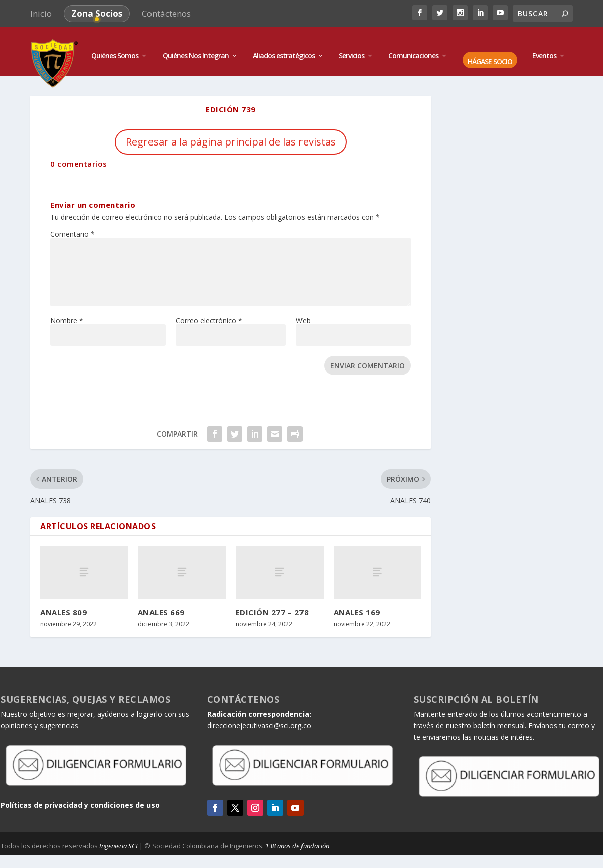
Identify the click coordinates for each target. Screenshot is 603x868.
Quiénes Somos (115, 46)
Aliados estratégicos (284, 46)
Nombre (67, 311)
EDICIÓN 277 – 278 (272, 603)
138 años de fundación (297, 836)
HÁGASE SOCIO (490, 52)
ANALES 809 (63, 603)
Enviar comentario (367, 356)
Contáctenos (166, 13)
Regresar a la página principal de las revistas (231, 132)
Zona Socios (97, 13)
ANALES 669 (161, 603)
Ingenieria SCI (119, 836)
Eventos (544, 46)
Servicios (351, 46)
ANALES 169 (357, 603)
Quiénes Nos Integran (196, 46)
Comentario (72, 225)
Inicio (41, 13)
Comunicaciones (413, 46)
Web (303, 311)
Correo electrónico (209, 311)
